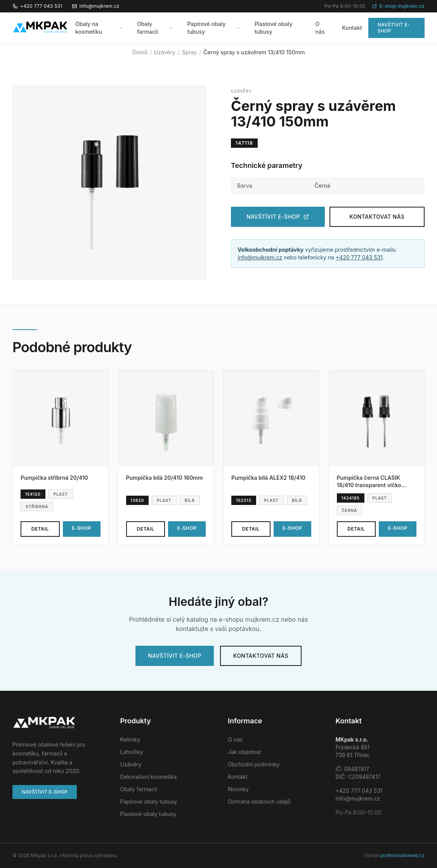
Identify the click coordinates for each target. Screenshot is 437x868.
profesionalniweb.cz (402, 855)
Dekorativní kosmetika (149, 777)
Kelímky (130, 739)
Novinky (238, 789)
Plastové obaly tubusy (273, 28)
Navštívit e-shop (394, 28)
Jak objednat (244, 752)
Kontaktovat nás (377, 217)
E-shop (82, 528)
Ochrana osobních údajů (259, 801)
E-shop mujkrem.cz (398, 6)
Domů (140, 52)
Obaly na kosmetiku (99, 28)
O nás (320, 28)
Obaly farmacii (155, 28)
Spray (189, 52)
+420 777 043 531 (37, 6)
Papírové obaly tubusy (214, 28)
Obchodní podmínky (254, 764)
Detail (40, 529)
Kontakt (352, 28)
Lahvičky (132, 752)
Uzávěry (165, 52)
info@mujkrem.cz (96, 6)
